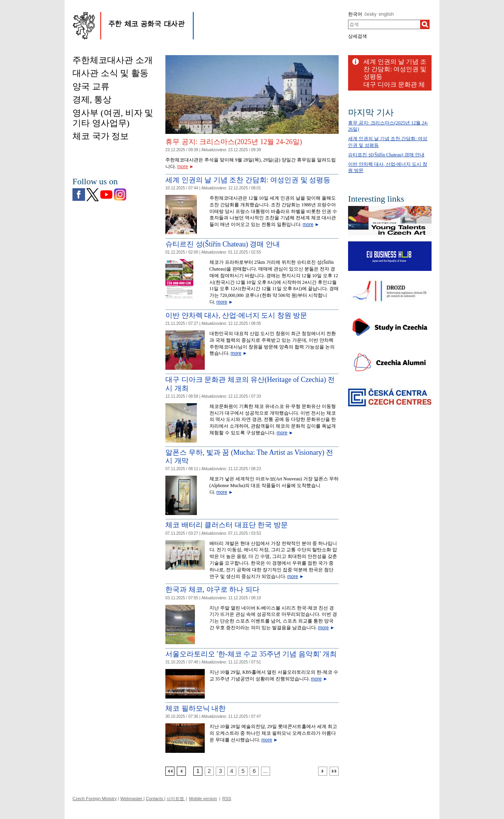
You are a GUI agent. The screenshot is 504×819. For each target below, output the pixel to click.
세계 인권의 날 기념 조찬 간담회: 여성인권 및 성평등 (248, 180)
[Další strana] (323, 771)
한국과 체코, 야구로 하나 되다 (212, 589)
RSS (227, 799)
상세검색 (358, 36)
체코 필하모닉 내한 (195, 708)
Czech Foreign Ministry (94, 799)
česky (371, 14)
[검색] (425, 24)
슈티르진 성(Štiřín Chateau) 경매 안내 (223, 244)
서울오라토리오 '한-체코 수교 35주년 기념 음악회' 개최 (251, 654)
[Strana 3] (220, 771)
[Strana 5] (243, 771)
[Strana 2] (209, 771)
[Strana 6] (254, 771)
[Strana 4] (232, 771)
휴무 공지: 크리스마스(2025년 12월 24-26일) (234, 142)
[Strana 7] (266, 771)
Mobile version (203, 799)
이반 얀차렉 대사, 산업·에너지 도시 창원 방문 (236, 315)
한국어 (355, 14)
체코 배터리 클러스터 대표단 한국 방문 (227, 525)
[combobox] (384, 24)
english (386, 14)
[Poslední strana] (334, 771)
